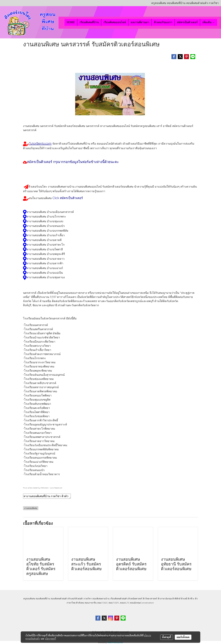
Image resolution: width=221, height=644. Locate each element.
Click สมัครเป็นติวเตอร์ (68, 198)
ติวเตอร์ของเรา (163, 22)
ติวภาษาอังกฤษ (165, 599)
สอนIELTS (125, 603)
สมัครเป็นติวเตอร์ (187, 22)
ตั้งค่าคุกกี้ (167, 637)
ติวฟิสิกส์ (176, 599)
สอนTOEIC (103, 603)
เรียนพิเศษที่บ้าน (89, 22)
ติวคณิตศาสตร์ (135, 599)
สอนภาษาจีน (91, 603)
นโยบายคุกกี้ (50, 639)
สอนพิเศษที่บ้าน (43, 599)
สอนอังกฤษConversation (142, 603)
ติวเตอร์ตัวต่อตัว (76, 599)
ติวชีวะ (191, 599)
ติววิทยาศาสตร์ (150, 599)
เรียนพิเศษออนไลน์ (115, 22)
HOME (71, 22)
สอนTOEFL (114, 603)
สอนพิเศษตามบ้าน (101, 599)
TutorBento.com (40, 143)
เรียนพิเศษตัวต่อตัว (119, 599)
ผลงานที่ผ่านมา (140, 22)
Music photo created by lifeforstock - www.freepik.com (43, 488)
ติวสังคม (80, 603)
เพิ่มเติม (209, 22)
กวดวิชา (88, 599)
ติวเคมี (184, 599)
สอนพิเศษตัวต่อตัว (59, 599)
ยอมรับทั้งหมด (183, 637)
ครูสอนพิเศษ (29, 599)
